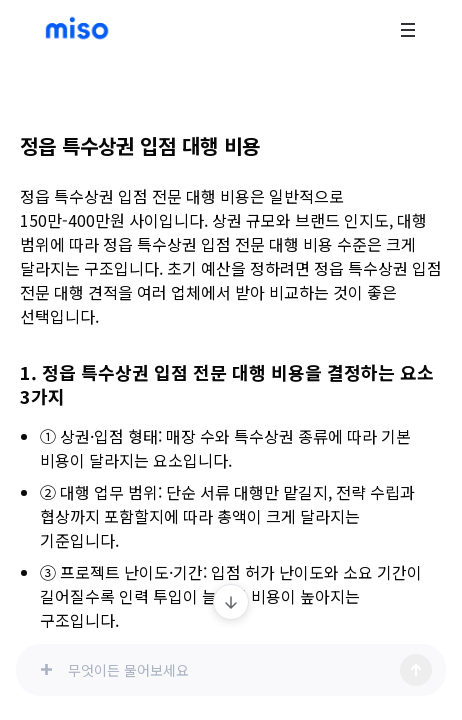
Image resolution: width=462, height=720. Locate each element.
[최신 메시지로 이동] (231, 602)
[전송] (416, 670)
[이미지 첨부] (46, 670)
